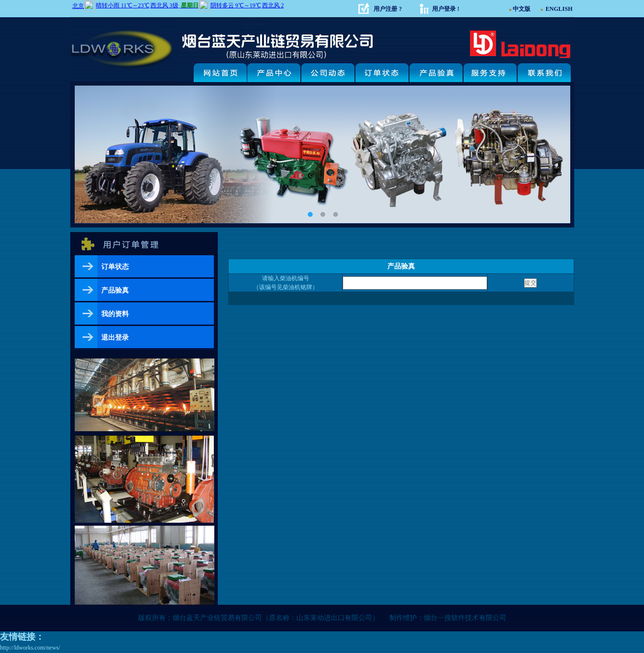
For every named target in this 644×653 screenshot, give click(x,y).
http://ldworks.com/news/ (30, 648)
